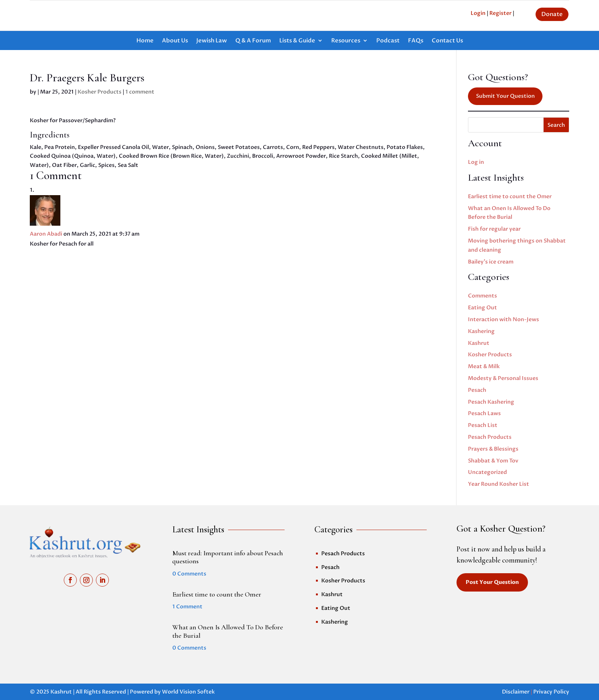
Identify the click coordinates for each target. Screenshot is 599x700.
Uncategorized (487, 472)
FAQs (416, 41)
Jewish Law (212, 41)
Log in (476, 162)
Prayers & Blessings (493, 449)
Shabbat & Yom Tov (493, 461)
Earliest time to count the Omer (510, 196)
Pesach (477, 390)
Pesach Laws (484, 413)
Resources (346, 41)
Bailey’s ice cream (491, 262)
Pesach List (483, 425)
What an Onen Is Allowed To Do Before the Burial (228, 631)
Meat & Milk (484, 366)
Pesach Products (490, 437)
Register (500, 13)
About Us (175, 41)
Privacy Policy (551, 692)
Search (556, 125)
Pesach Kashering (491, 402)
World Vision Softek (188, 692)
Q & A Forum (253, 41)
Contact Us (447, 41)
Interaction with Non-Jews (503, 319)
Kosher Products (100, 92)
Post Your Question (492, 582)
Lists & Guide (297, 41)
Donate (552, 14)
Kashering (481, 331)
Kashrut (479, 343)
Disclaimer (516, 692)
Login (478, 13)
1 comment (140, 92)
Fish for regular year (494, 229)
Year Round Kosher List (499, 484)
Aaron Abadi (46, 234)
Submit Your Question (505, 96)
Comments (482, 296)
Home (145, 41)
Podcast (388, 41)
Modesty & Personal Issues (503, 378)
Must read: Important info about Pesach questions (228, 557)
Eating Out (482, 308)
